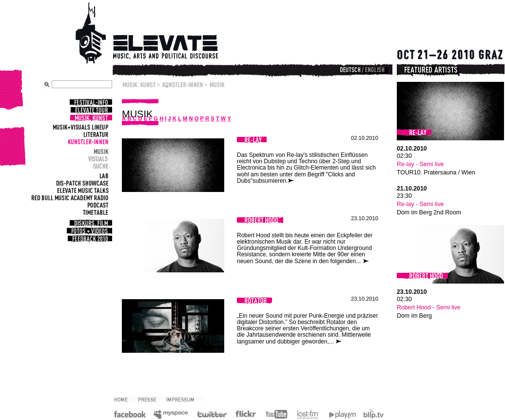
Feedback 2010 (89, 239)
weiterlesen (293, 181)
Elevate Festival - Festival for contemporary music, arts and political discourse (160, 34)
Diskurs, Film (90, 223)
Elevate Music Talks (82, 190)
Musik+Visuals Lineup (79, 127)
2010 (125, 399)
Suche (100, 166)
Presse (151, 399)
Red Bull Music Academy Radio (69, 198)
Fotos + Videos (89, 231)
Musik (100, 151)
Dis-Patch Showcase (81, 183)
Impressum (184, 399)
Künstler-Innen (87, 142)
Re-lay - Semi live (420, 164)
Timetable (95, 212)
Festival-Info (90, 102)
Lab (103, 176)
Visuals (97, 159)
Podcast (97, 205)
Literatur (95, 134)
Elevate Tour (91, 110)
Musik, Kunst (90, 118)
